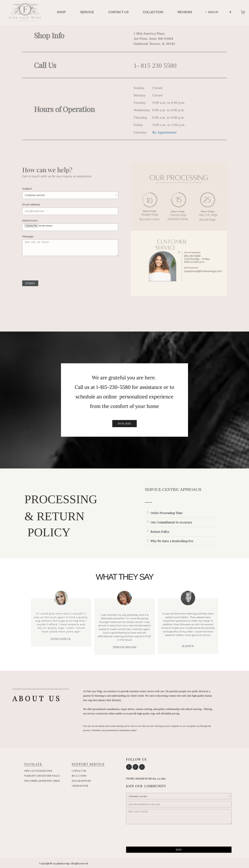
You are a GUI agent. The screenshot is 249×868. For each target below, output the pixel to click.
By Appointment (165, 132)
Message (28, 243)
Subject (27, 195)
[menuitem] (61, 12)
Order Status (80, 786)
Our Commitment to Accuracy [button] (171, 522)
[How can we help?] (179, 817)
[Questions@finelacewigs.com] (179, 804)
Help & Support (81, 781)
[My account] (212, 12)
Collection (153, 12)
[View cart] (243, 12)
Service (87, 12)
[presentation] (70, 276)
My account (79, 776)
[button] (230, 12)
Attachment (30, 227)
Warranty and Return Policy (42, 776)
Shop (61, 12)
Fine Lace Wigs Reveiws (38, 771)
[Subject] (70, 202)
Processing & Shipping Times (42, 781)
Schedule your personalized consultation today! (114, 730)
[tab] (180, 513)
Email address (31, 211)
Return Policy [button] (160, 532)
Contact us (118, 12)
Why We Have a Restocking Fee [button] (172, 541)
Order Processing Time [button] (167, 513)
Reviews (185, 12)
